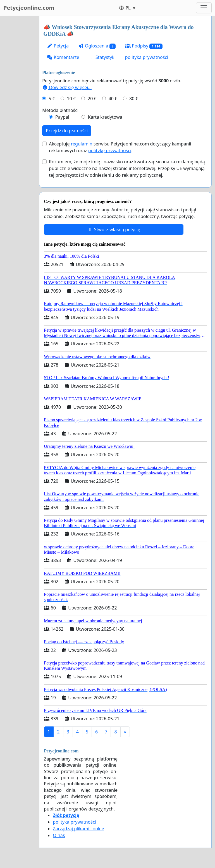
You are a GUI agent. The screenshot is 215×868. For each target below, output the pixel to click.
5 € (52, 99)
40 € (113, 99)
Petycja (58, 46)
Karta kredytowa (105, 117)
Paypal (62, 117)
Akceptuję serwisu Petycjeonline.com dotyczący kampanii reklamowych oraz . (120, 147)
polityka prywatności (147, 57)
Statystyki (102, 57)
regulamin (82, 144)
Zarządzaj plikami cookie (78, 829)
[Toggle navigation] (204, 8)
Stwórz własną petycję (114, 229)
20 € (92, 99)
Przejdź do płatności (67, 131)
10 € (71, 99)
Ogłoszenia (97, 46)
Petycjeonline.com (29, 8)
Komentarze (63, 57)
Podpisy (144, 46)
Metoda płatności (60, 110)
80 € (134, 99)
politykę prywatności (110, 150)
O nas (59, 835)
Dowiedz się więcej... (67, 87)
